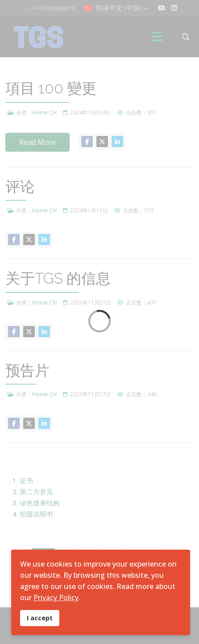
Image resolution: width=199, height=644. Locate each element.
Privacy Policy (56, 597)
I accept (40, 618)
